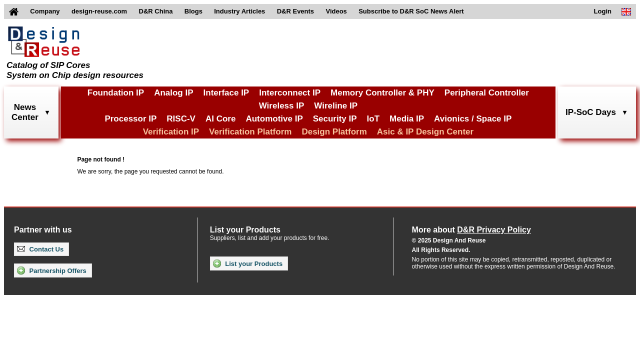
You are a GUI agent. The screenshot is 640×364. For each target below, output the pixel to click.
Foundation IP (116, 93)
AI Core (220, 119)
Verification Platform (250, 132)
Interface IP (226, 93)
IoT (373, 119)
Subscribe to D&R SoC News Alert (411, 11)
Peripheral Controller (487, 93)
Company (45, 11)
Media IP (407, 119)
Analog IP (173, 93)
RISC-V (181, 119)
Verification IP (171, 132)
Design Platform (334, 132)
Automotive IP (274, 119)
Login (603, 11)
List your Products (248, 263)
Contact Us (40, 249)
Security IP (335, 119)
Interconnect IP (290, 93)
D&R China (156, 11)
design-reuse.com (99, 11)
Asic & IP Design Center (425, 132)
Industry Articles (239, 11)
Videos (336, 11)
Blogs (193, 11)
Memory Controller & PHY (382, 93)
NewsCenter (25, 112)
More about (471, 230)
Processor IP (130, 119)
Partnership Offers (52, 270)
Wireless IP (282, 106)
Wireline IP (336, 106)
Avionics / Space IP (473, 119)
